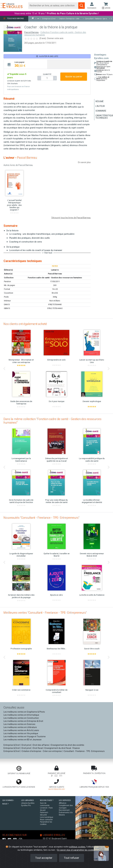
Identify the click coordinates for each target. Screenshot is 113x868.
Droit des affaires (41, 745)
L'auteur (100, 106)
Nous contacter (46, 820)
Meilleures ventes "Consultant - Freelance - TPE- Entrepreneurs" (45, 613)
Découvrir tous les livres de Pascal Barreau (71, 218)
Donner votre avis (55, 38)
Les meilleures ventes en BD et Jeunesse (23, 740)
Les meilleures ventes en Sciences (19, 724)
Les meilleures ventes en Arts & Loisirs (21, 730)
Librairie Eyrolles (28, 803)
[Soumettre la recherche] (82, 6)
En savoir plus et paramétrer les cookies (76, 850)
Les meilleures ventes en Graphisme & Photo (24, 712)
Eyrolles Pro (26, 805)
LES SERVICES (65, 800)
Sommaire (101, 111)
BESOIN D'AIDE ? (47, 800)
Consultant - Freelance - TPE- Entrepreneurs (84, 751)
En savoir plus (84, 162)
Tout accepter (44, 858)
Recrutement (64, 810)
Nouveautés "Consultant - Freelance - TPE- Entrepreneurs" (41, 518)
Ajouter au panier (74, 77)
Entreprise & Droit (12, 745)
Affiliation (63, 803)
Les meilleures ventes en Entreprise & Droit (23, 721)
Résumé (100, 101)
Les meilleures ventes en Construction (21, 718)
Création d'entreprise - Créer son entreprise (42, 751)
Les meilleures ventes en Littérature (20, 727)
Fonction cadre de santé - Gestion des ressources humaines (55, 278)
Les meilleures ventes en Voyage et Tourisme (25, 736)
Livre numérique (47, 817)
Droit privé (26, 745)
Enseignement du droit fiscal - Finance (62, 748)
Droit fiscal (38, 748)
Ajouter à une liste (47, 56)
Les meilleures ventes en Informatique (21, 715)
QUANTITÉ (47, 74)
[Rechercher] (53, 6)
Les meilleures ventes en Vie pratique (21, 733)
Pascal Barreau (31, 32)
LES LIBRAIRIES (28, 800)
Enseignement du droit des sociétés (68, 745)
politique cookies (77, 847)
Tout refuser (72, 858)
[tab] (25, 64)
